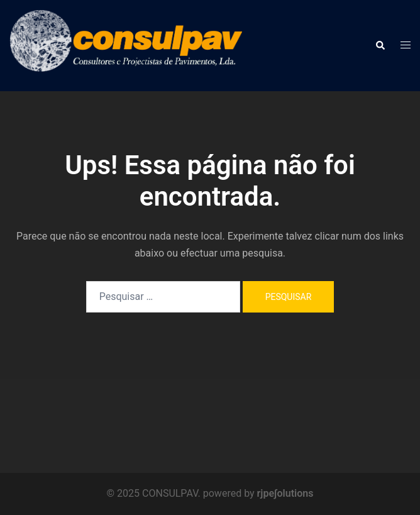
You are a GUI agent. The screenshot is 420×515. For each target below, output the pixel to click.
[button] (380, 45)
